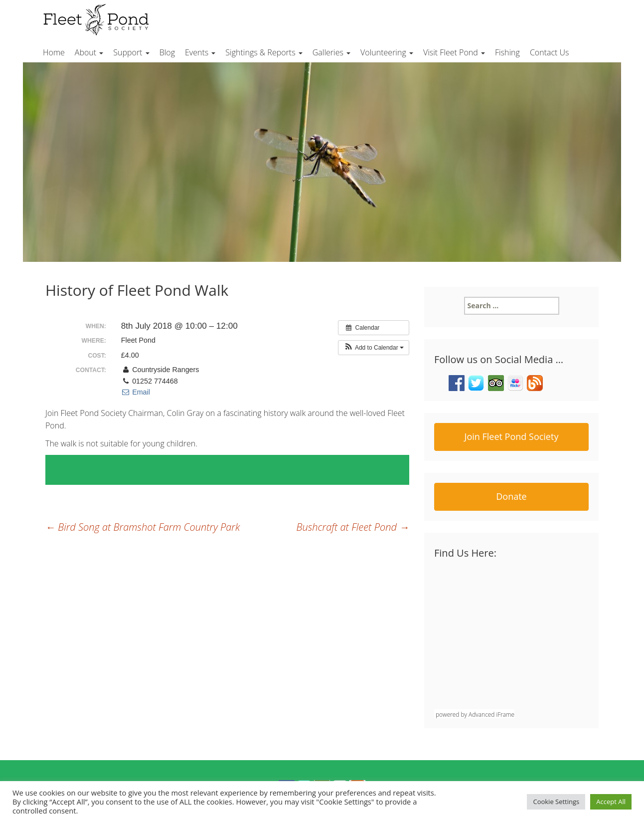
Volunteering (387, 52)
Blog (167, 52)
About (89, 52)
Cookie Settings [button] (556, 802)
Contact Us (550, 52)
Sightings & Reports (264, 52)
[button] (374, 348)
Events (200, 52)
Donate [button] (511, 496)
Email (136, 392)
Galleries (331, 52)
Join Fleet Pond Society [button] (512, 436)
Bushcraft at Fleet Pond (353, 527)
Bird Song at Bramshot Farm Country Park (143, 527)
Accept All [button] (611, 802)
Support (131, 52)
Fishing (507, 52)
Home (54, 52)
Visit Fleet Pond (454, 52)
